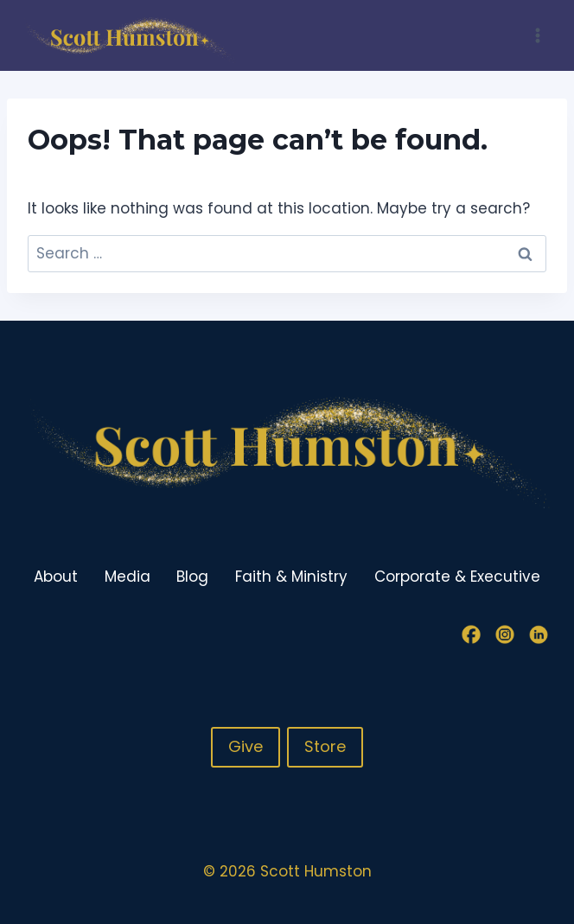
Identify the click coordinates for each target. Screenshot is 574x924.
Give (246, 746)
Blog (192, 577)
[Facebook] (471, 634)
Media (128, 577)
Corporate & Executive (457, 577)
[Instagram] (505, 634)
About (56, 577)
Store (325, 746)
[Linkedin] (539, 634)
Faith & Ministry (291, 577)
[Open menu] (537, 35)
